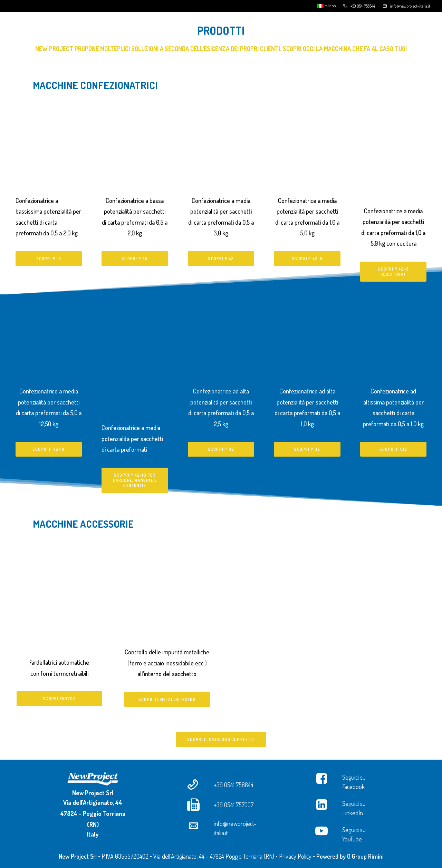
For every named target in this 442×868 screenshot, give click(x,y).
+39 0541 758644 (363, 6)
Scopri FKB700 (59, 699)
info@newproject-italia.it (410, 6)
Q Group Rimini (365, 856)
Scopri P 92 (307, 449)
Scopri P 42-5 (307, 259)
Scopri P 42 (221, 259)
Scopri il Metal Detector (167, 699)
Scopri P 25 (135, 259)
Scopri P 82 (221, 449)
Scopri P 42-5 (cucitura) (394, 272)
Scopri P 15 (49, 259)
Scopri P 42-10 (49, 449)
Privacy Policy (295, 856)
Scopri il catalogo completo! (221, 739)
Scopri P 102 (393, 449)
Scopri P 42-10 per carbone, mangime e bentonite (136, 480)
